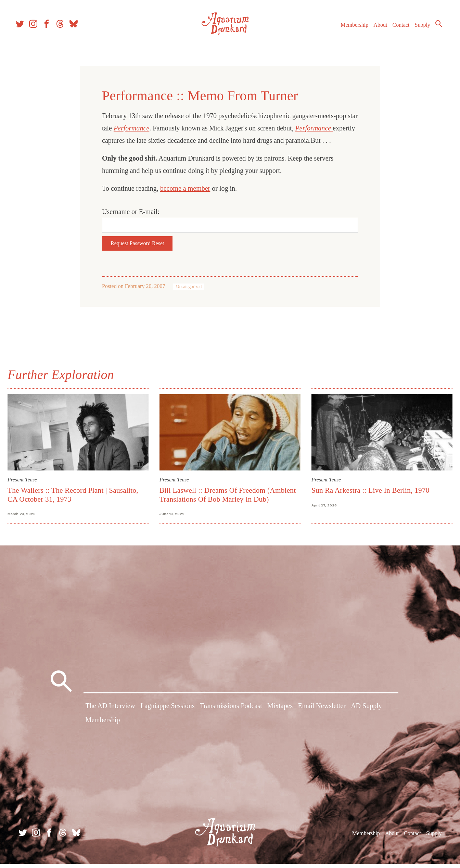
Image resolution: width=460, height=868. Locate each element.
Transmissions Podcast (231, 713)
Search (433, 29)
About (374, 30)
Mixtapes (280, 713)
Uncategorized (189, 287)
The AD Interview (110, 713)
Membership (348, 30)
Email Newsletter (322, 713)
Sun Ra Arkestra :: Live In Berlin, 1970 (369, 489)
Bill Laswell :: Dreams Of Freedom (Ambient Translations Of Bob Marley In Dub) (229, 494)
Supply (416, 30)
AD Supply (366, 713)
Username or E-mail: (131, 212)
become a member (185, 188)
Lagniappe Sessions (167, 713)
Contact (395, 30)
